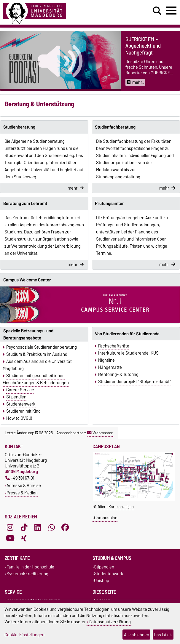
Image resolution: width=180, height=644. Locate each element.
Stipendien (16, 397)
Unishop (102, 581)
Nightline (106, 360)
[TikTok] (24, 527)
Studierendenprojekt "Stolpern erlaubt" (135, 382)
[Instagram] (10, 527)
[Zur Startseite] (34, 12)
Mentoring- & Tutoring (118, 374)
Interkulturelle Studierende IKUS (128, 353)
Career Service (20, 390)
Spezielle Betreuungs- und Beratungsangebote (28, 334)
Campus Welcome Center (27, 280)
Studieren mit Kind (23, 411)
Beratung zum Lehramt (25, 204)
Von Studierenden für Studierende (127, 334)
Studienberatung (19, 127)
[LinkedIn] (38, 527)
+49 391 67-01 (20, 478)
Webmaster (100, 433)
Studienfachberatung (115, 127)
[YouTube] (10, 538)
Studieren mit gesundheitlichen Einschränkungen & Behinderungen (36, 379)
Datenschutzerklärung (110, 622)
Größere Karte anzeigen (114, 507)
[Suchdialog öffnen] (157, 11)
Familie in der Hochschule (30, 567)
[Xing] (24, 538)
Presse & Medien (22, 493)
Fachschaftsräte (114, 346)
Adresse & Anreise (24, 485)
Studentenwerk (21, 404)
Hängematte (110, 367)
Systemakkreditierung (27, 574)
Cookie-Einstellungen (24, 635)
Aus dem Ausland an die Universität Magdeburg (37, 365)
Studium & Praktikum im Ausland (37, 354)
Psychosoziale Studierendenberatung (42, 347)
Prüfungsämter (109, 204)
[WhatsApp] (52, 527)
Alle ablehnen (137, 635)
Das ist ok (163, 635)
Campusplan (106, 518)
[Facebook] (65, 527)
